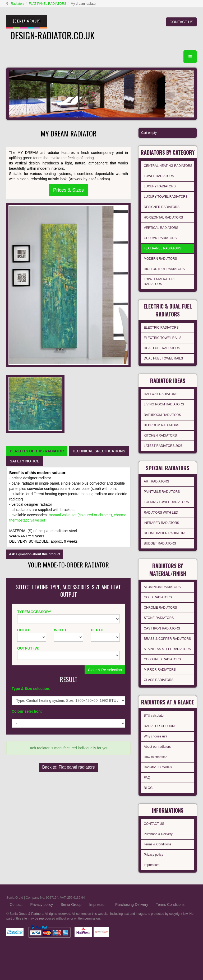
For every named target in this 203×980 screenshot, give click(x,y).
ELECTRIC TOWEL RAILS (163, 338)
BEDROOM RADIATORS (162, 425)
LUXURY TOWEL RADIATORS (166, 197)
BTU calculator (154, 716)
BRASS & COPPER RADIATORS (167, 639)
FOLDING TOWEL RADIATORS (166, 502)
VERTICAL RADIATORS (161, 228)
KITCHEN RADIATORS (160, 435)
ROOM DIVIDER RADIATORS (165, 533)
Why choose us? (156, 736)
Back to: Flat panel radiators (68, 767)
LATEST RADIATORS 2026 (163, 446)
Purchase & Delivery (158, 834)
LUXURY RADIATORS (160, 186)
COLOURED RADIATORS (162, 659)
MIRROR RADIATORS (160, 670)
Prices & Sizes (68, 190)
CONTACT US (181, 22)
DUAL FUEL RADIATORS (162, 348)
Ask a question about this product (35, 554)
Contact (16, 905)
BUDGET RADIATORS (160, 543)
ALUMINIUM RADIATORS (162, 587)
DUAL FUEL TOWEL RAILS (163, 358)
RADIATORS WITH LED (161, 513)
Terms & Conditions (158, 844)
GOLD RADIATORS (158, 597)
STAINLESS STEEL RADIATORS (167, 649)
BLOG (148, 788)
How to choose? (155, 757)
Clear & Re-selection (105, 670)
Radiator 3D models (158, 767)
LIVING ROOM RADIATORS (164, 404)
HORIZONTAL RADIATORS (163, 217)
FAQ (147, 778)
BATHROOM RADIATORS (162, 415)
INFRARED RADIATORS (162, 523)
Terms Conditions (170, 905)
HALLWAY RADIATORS (161, 394)
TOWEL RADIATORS (159, 176)
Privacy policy (153, 855)
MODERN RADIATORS (160, 259)
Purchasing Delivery (132, 905)
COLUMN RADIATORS (160, 238)
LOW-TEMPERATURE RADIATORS (160, 281)
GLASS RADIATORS (159, 680)
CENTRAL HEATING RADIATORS (168, 166)
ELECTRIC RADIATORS (161, 328)
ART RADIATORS (156, 481)
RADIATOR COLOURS (160, 726)
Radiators (18, 4)
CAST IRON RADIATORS (162, 628)
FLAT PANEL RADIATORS (48, 4)
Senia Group (71, 905)
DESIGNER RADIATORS (162, 207)
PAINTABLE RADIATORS (162, 492)
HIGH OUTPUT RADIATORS (164, 269)
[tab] (37, 451)
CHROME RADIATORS (160, 608)
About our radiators (157, 747)
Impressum (152, 865)
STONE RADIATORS (159, 618)
